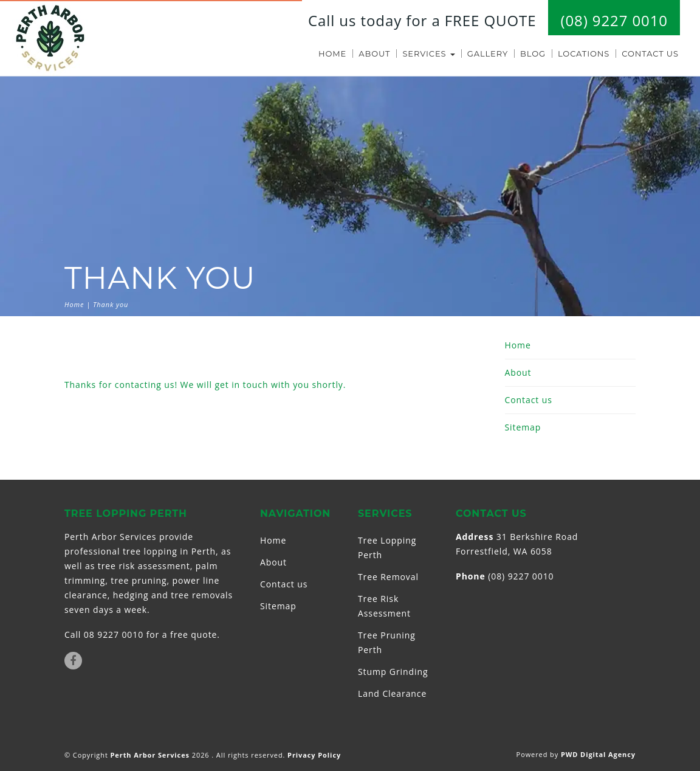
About (374, 54)
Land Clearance (392, 693)
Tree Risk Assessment (384, 606)
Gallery (488, 54)
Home (332, 54)
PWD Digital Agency (598, 754)
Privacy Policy (314, 755)
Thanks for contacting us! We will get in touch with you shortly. (205, 385)
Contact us (650, 54)
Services (428, 54)
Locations (584, 54)
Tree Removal (388, 577)
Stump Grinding (393, 672)
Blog (533, 54)
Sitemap (523, 427)
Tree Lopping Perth (387, 548)
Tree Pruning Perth (387, 642)
